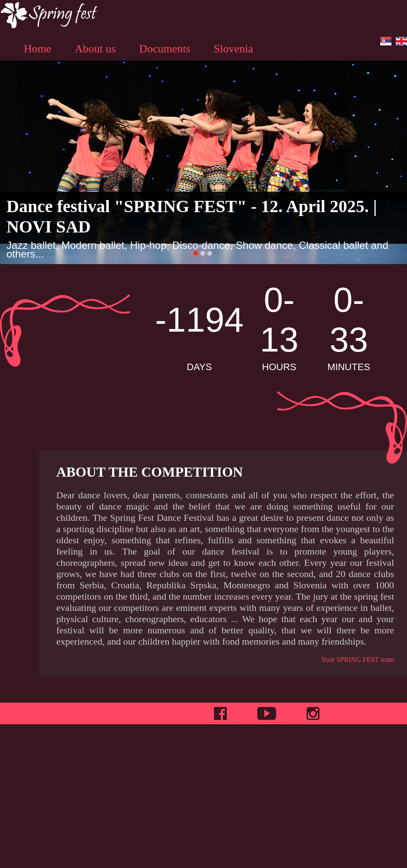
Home (38, 49)
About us (95, 49)
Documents (165, 49)
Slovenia (234, 49)
